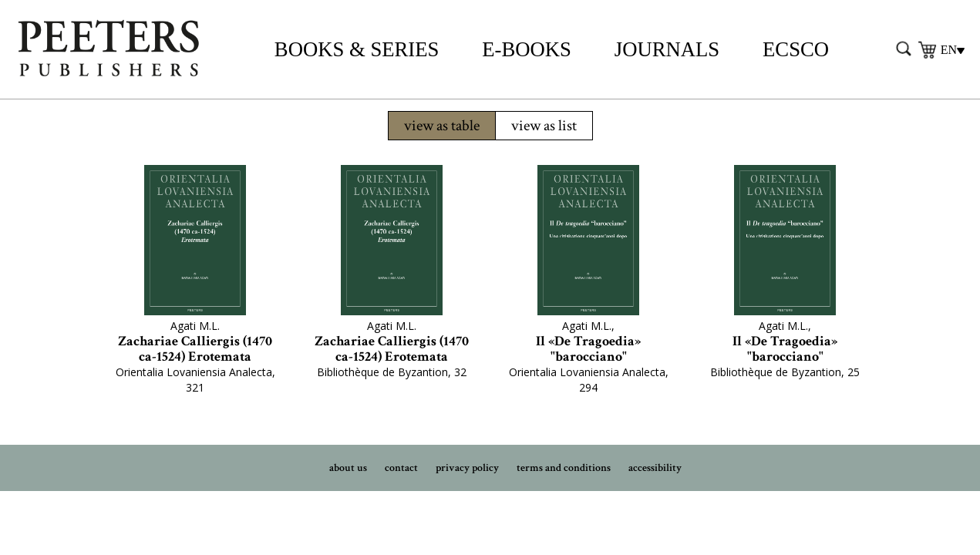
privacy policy (467, 468)
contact (401, 468)
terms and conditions (564, 468)
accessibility (655, 468)
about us (348, 468)
